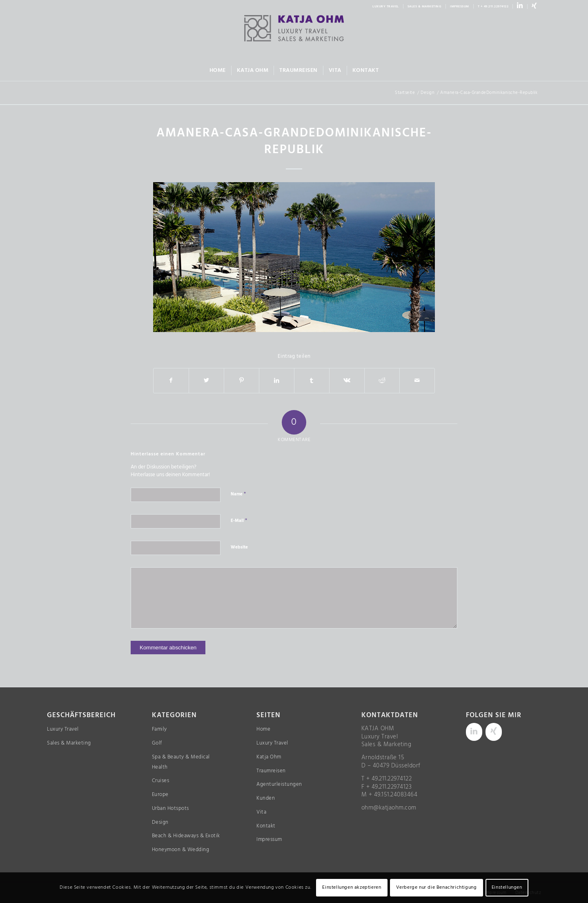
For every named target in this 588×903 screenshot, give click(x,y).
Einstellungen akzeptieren (352, 887)
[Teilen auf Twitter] (206, 381)
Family (159, 729)
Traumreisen (271, 771)
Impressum (269, 839)
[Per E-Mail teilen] (417, 381)
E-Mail (239, 520)
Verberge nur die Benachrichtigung (437, 887)
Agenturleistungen (279, 784)
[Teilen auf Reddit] (382, 381)
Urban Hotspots (170, 808)
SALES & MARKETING (425, 7)
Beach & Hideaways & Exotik (186, 836)
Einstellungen (507, 887)
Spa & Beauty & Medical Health (181, 762)
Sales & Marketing (69, 743)
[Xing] (494, 732)
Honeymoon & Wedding (181, 850)
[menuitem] (386, 6)
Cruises (161, 781)
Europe (160, 795)
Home (263, 729)
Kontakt (266, 826)
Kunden (266, 798)
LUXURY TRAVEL (386, 7)
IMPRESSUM (460, 7)
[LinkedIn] (474, 732)
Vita (261, 812)
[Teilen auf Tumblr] (312, 381)
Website (239, 547)
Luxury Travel (63, 729)
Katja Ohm (269, 757)
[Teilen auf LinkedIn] (277, 381)
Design (160, 822)
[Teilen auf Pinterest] (242, 381)
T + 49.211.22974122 (493, 7)
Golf (157, 743)
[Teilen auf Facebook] (171, 381)
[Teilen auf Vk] (347, 381)
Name (238, 494)
